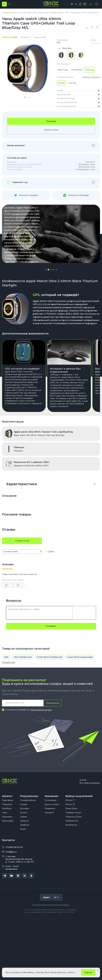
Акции (23, 842)
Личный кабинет (28, 813)
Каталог (7, 806)
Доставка (25, 821)
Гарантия (24, 834)
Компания (51, 806)
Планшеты (7, 817)
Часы (4, 825)
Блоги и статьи (52, 817)
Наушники (7, 830)
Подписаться (52, 713)
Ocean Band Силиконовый (80, 667)
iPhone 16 (70, 817)
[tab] (25, 98)
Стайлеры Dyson (73, 825)
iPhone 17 (70, 813)
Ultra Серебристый (23, 667)
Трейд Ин (25, 838)
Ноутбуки (7, 821)
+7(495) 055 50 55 (14, 860)
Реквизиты (50, 821)
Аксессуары (8, 834)
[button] (46, 279)
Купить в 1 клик (51, 140)
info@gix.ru (11, 865)
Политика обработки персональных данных (51, 918)
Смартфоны (8, 813)
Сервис (24, 830)
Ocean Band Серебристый (50, 667)
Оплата (24, 825)
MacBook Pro (72, 834)
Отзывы (24, 817)
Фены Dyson (71, 821)
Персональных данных (41, 720)
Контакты (49, 825)
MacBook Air (71, 838)
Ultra (6, 667)
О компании (51, 813)
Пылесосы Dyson (74, 830)
